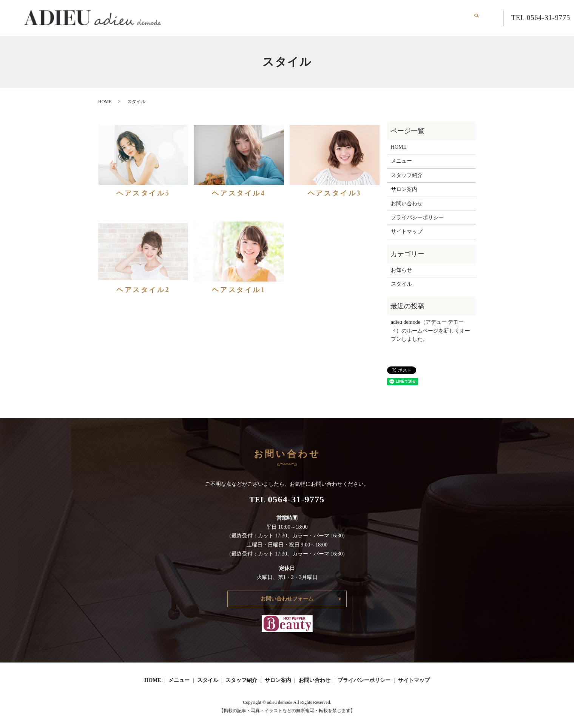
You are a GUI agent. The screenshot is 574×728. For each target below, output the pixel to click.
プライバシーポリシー (417, 218)
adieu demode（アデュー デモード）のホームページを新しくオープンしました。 (430, 331)
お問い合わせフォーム (287, 599)
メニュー (311, 18)
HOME (284, 18)
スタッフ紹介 (376, 18)
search (480, 18)
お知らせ (401, 270)
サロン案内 (413, 18)
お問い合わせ (451, 18)
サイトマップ (407, 232)
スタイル (341, 18)
